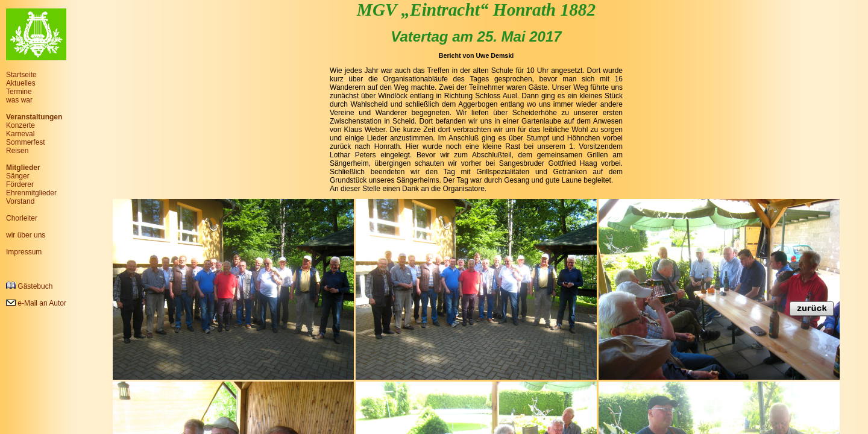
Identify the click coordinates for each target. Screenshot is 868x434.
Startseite (21, 75)
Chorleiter (22, 218)
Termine (19, 92)
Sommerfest (26, 142)
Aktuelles (21, 83)
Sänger (18, 176)
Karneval (20, 134)
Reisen (17, 151)
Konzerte (20, 125)
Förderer (20, 184)
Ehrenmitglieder (31, 193)
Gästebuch (29, 286)
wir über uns (26, 235)
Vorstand (20, 201)
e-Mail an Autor (36, 303)
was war (19, 100)
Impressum (24, 252)
